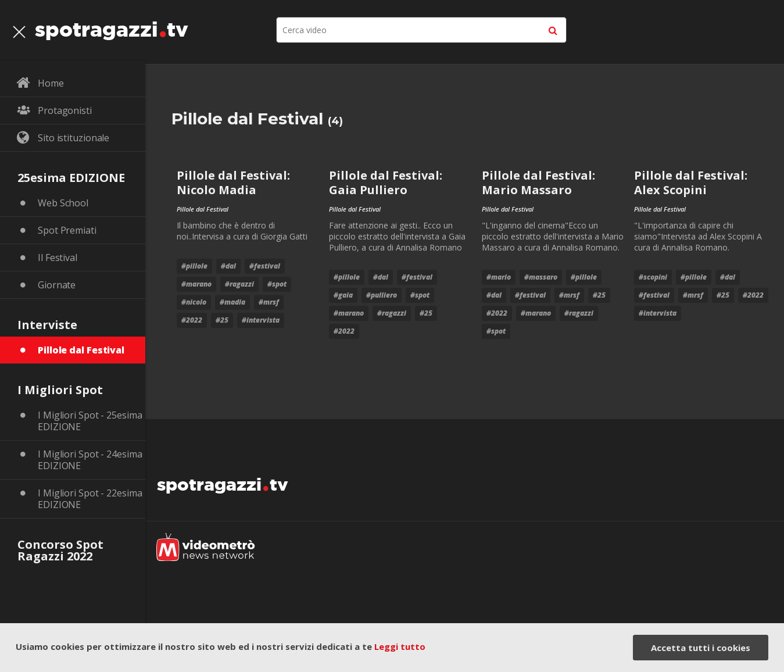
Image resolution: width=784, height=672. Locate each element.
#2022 (192, 320)
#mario (499, 277)
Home (51, 83)
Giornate (57, 285)
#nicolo (194, 302)
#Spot (277, 284)
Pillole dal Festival (81, 350)
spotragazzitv (112, 26)
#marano (196, 284)
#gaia (343, 295)
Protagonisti (65, 110)
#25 (222, 320)
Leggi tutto (400, 646)
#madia (232, 302)
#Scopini (653, 277)
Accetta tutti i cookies (701, 648)
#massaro (541, 277)
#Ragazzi (239, 284)
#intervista (261, 320)
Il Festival (58, 258)
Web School (63, 203)
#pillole (194, 266)
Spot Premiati (67, 230)
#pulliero (382, 295)
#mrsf (269, 302)
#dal (228, 266)
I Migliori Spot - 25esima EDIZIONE (90, 421)
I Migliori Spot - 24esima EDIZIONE (90, 460)
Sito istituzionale (74, 138)
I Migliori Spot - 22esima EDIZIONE (90, 499)
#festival (265, 266)
